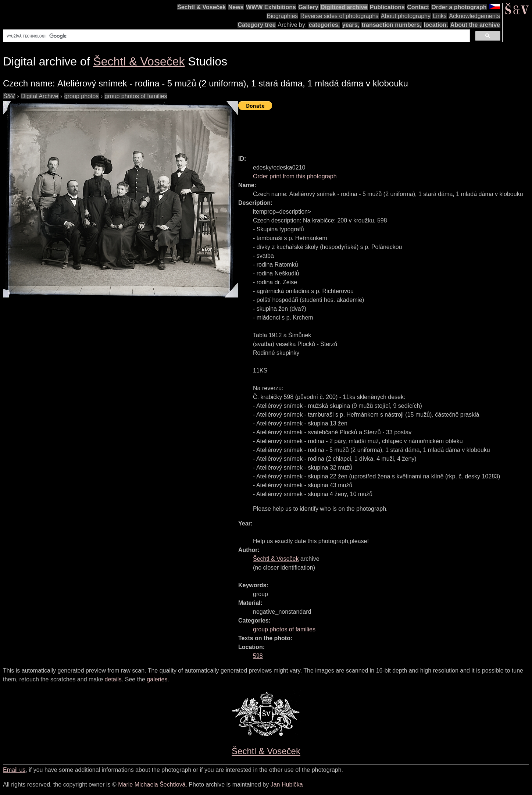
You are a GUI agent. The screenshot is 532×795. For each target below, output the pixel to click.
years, (351, 25)
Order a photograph (459, 7)
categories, (324, 25)
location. (436, 25)
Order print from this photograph (295, 176)
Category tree (257, 25)
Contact (418, 7)
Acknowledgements (474, 16)
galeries (157, 679)
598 (258, 656)
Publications (387, 7)
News (236, 7)
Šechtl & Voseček (201, 7)
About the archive (475, 25)
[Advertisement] (372, 129)
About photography (406, 16)
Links (440, 16)
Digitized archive (344, 7)
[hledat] (236, 36)
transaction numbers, (391, 25)
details (113, 679)
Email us (14, 770)
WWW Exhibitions (271, 7)
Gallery (308, 7)
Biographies (283, 16)
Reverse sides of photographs (340, 16)
